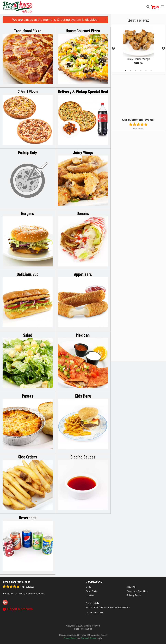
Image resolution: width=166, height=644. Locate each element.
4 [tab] (141, 70)
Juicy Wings (83, 152)
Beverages (28, 517)
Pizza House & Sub (16, 582)
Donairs (83, 213)
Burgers (28, 213)
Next (163, 48)
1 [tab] (125, 70)
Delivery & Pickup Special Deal (83, 91)
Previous (113, 48)
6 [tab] (151, 70)
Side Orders (28, 457)
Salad (28, 335)
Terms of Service (89, 638)
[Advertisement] (133, 96)
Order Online (92, 591)
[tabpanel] (138, 48)
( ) (155, 7)
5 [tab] (146, 70)
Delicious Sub (28, 274)
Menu (88, 587)
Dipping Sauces (83, 457)
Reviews (131, 587)
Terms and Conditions (138, 591)
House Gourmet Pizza (83, 31)
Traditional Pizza (28, 31)
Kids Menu (83, 396)
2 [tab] (131, 70)
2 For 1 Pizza (28, 91)
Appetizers (83, 274)
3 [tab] (136, 70)
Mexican (83, 335)
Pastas (28, 396)
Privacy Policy (134, 595)
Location (90, 595)
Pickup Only (28, 152)
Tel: (94, 613)
